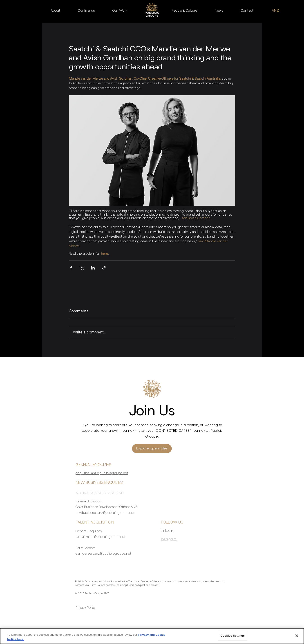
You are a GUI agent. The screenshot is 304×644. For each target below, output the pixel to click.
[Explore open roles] (152, 449)
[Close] (297, 638)
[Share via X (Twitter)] (82, 268)
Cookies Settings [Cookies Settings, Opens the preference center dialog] (233, 638)
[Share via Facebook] (71, 268)
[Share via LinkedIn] (93, 268)
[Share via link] (104, 268)
